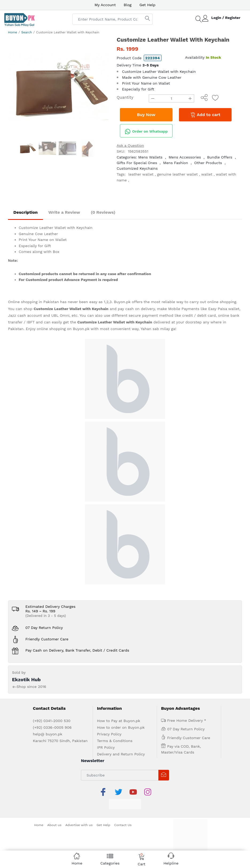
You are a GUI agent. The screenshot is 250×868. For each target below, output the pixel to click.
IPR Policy (106, 747)
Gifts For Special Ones (137, 163)
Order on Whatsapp (146, 132)
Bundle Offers (220, 157)
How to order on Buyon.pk (121, 727)
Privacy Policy (109, 734)
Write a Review (64, 212)
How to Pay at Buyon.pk (119, 721)
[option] (58, 87)
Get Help (147, 5)
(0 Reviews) (103, 212)
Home (13, 32)
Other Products (208, 163)
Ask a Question (130, 145)
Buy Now (146, 115)
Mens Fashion (176, 163)
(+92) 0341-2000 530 (52, 721)
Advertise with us (79, 825)
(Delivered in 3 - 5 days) (46, 616)
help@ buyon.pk (48, 734)
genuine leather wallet (177, 174)
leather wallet (141, 174)
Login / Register (226, 18)
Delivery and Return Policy (121, 754)
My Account (105, 5)
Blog (128, 5)
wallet (207, 174)
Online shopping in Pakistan (33, 302)
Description (26, 212)
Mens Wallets (151, 157)
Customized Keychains (137, 168)
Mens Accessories (185, 157)
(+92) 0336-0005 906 (52, 727)
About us (54, 825)
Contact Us (123, 825)
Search (27, 32)
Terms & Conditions (115, 741)
